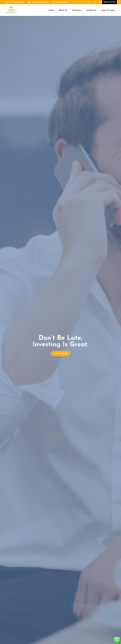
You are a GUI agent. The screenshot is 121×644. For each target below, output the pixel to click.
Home (51, 10)
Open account (110, 2)
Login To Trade (108, 10)
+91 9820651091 (17, 2)
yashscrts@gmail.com (40, 2)
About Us (63, 10)
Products (76, 10)
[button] (60, 353)
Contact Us (91, 10)
